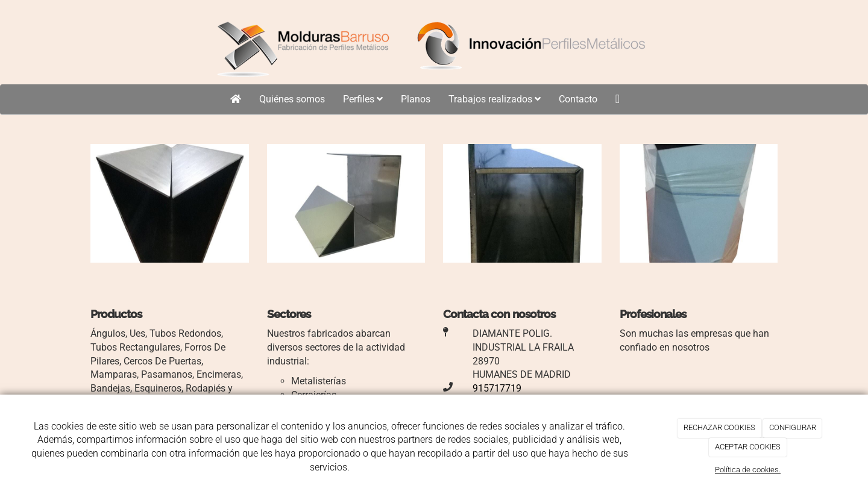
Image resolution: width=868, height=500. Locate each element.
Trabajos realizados (495, 99)
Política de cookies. (748, 470)
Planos (416, 99)
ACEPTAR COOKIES (748, 447)
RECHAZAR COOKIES (719, 427)
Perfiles (363, 99)
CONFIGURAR (793, 427)
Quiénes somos (292, 99)
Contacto (578, 99)
